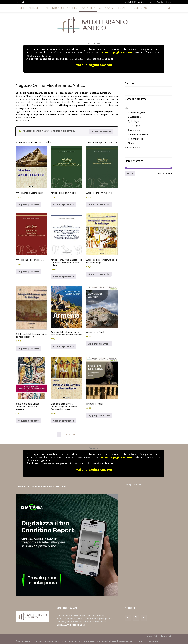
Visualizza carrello (101, 132)
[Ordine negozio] (102, 142)
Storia (131, 143)
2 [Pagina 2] (63, 434)
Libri (127, 108)
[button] (169, 8)
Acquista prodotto (28, 204)
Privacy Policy (167, 636)
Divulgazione (134, 117)
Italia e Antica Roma (138, 134)
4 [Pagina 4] (70, 434)
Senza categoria (133, 147)
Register (160, 2)
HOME (21, 8)
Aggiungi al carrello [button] (99, 344)
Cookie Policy (153, 636)
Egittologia (133, 121)
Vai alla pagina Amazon (94, 65)
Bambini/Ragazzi (136, 112)
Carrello (169, 2)
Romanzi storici (136, 139)
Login (152, 2)
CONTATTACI (141, 8)
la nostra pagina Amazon (117, 52)
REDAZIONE (123, 8)
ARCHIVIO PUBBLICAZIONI (62, 8)
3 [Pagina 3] (66, 434)
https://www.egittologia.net (71, 625)
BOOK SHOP (88, 8)
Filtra (130, 173)
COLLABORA (106, 8)
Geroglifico (137, 125)
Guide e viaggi (135, 130)
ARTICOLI (35, 8)
